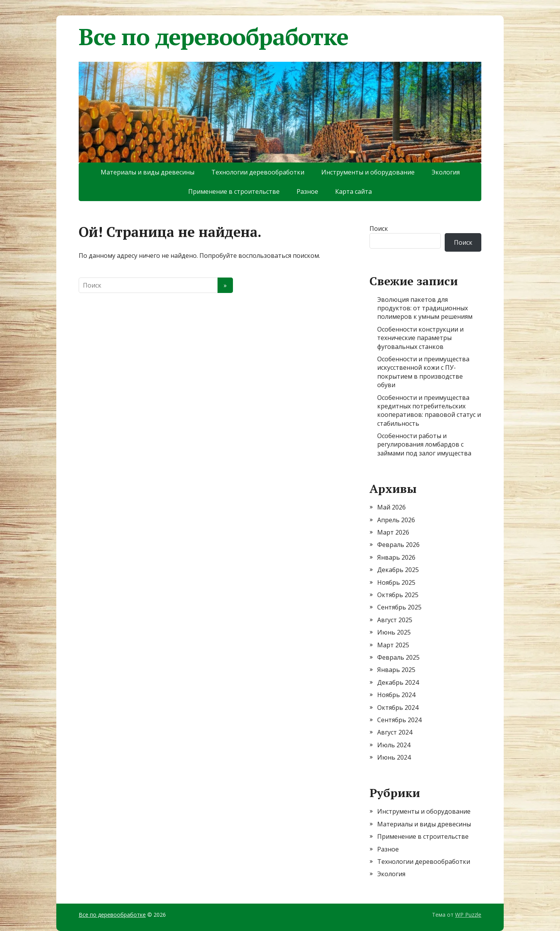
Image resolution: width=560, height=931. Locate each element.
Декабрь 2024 (398, 682)
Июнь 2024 (394, 757)
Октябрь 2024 (398, 708)
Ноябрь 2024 (396, 695)
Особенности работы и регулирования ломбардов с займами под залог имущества (424, 444)
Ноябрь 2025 (396, 582)
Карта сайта (353, 191)
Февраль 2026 (398, 545)
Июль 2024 (394, 745)
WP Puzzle (468, 915)
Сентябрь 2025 (399, 607)
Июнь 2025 (394, 632)
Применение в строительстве (234, 191)
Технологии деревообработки (258, 172)
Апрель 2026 (396, 520)
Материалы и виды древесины (148, 172)
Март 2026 (393, 532)
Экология (446, 172)
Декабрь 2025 (398, 570)
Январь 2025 (396, 670)
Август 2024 (395, 732)
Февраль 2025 (398, 657)
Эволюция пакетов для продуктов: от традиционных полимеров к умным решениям (425, 308)
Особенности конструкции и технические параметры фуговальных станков (420, 338)
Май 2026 (391, 507)
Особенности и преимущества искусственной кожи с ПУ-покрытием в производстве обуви (423, 372)
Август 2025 (395, 620)
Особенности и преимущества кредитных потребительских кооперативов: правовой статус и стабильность (429, 410)
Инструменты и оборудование (368, 172)
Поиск (379, 229)
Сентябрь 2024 (399, 720)
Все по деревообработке (213, 37)
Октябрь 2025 (398, 595)
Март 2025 (393, 645)
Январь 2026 (396, 557)
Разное (307, 191)
